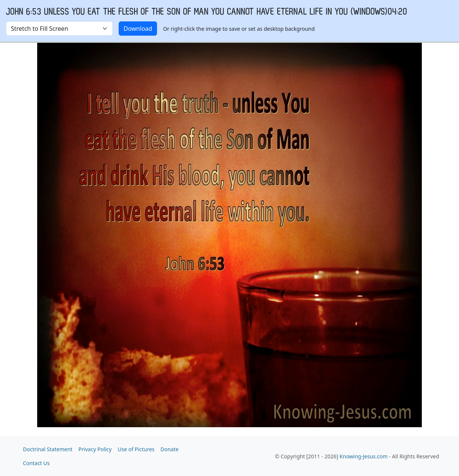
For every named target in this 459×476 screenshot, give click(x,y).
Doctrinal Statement (48, 449)
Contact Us (36, 463)
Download (138, 29)
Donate (169, 449)
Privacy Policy (95, 449)
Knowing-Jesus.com (364, 456)
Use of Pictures (136, 449)
